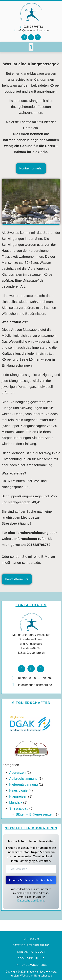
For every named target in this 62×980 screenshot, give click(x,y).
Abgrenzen (17, 773)
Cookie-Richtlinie (31, 958)
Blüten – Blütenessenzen (35, 814)
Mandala (16, 802)
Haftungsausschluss (31, 965)
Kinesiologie (18, 790)
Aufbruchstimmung (23, 779)
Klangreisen (18, 796)
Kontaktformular (31, 952)
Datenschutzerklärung (31, 901)
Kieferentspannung (24, 784)
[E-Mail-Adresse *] (31, 869)
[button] (31, 47)
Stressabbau (19, 808)
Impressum (31, 939)
